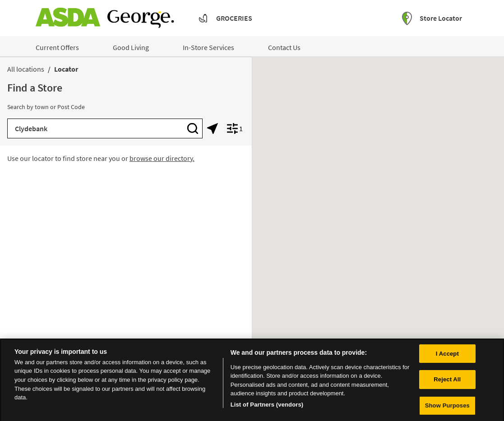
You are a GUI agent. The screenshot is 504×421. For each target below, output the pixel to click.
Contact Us (284, 47)
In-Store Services (208, 47)
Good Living (131, 47)
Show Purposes (447, 408)
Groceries (234, 18)
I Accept (447, 355)
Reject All (447, 382)
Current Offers (57, 47)
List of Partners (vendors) (267, 406)
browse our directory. (162, 158)
